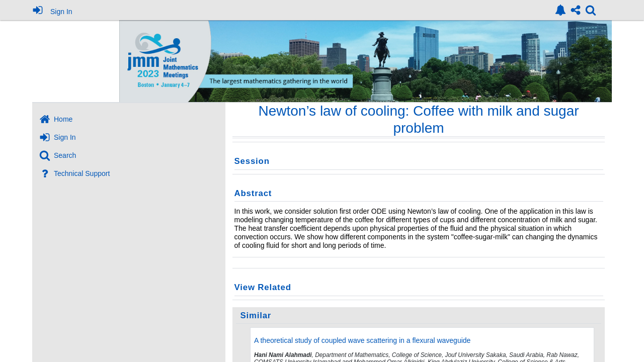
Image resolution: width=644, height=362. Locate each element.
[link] (560, 10)
